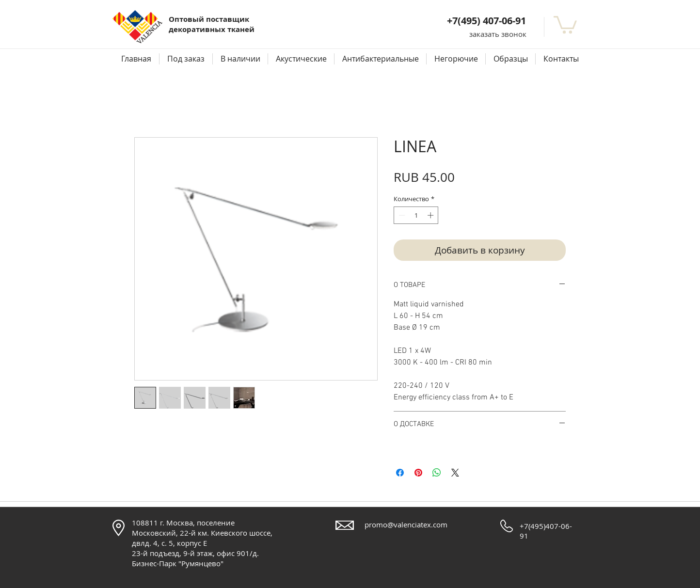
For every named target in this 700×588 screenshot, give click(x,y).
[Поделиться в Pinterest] (418, 473)
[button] (498, 34)
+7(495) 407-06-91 (486, 21)
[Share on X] (455, 473)
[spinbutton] (416, 215)
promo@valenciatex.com (406, 524)
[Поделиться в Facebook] (400, 473)
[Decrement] (401, 215)
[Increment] (431, 215)
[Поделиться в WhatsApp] (437, 473)
